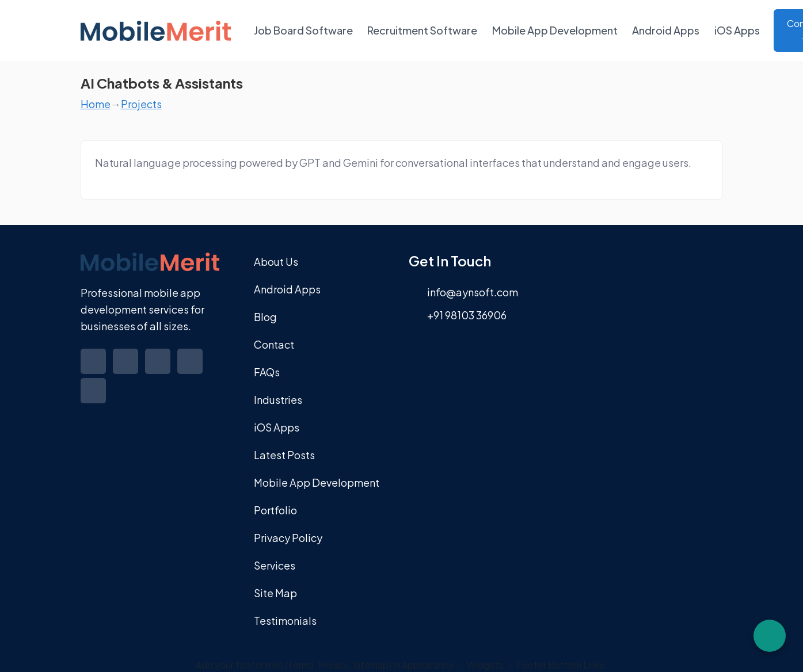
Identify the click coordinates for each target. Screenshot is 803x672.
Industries (278, 400)
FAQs (267, 372)
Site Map (275, 593)
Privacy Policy (288, 538)
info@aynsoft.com (473, 292)
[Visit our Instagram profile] (191, 370)
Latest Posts (284, 455)
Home (96, 104)
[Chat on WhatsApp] (770, 636)
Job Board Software (303, 30)
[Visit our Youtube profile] (94, 399)
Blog (265, 317)
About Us (276, 261)
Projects (141, 104)
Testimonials (285, 621)
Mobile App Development (555, 30)
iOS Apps (737, 30)
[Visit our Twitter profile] (127, 370)
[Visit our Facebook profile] (94, 370)
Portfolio (275, 510)
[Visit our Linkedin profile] (159, 370)
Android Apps (666, 30)
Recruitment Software (422, 30)
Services (275, 565)
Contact (274, 344)
